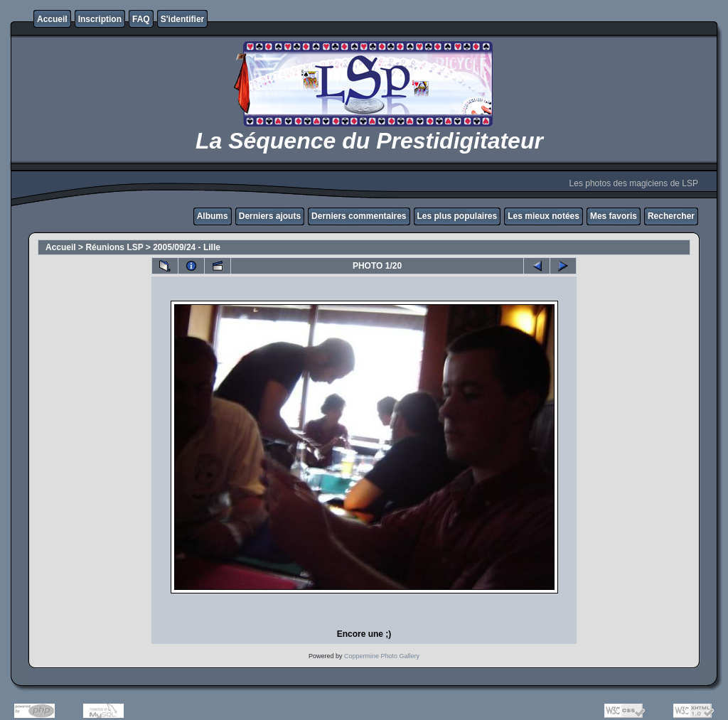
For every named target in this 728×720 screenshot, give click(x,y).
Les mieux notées (544, 216)
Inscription (100, 19)
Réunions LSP (114, 247)
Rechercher (671, 216)
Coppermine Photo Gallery (382, 656)
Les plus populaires (457, 216)
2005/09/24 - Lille (187, 247)
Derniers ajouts (270, 216)
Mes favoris (614, 216)
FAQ (141, 19)
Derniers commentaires (359, 216)
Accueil (52, 19)
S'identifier (183, 19)
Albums (213, 216)
